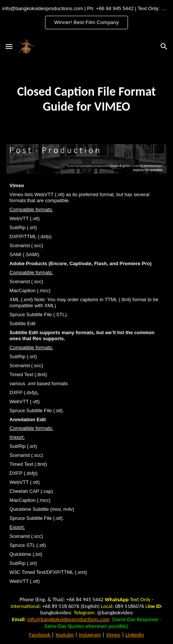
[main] (86, 99)
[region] (86, 18)
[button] (9, 46)
